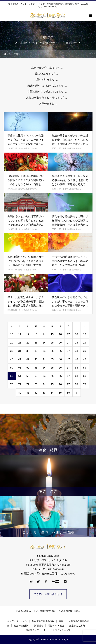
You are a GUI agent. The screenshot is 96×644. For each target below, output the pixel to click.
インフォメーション (17, 621)
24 (44, 343)
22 (28, 343)
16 (60, 334)
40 (12, 359)
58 (76, 368)
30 (12, 351)
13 (36, 334)
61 (20, 376)
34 (44, 351)
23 (36, 343)
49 (85, 359)
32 (28, 351)
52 (28, 368)
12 (28, 334)
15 (52, 334)
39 (85, 351)
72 (28, 384)
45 (52, 359)
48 (76, 359)
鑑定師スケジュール (36, 630)
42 (28, 359)
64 (44, 376)
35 (52, 351)
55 (52, 368)
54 (44, 368)
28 (76, 343)
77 (68, 384)
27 (68, 343)
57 (68, 368)
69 (85, 376)
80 (20, 393)
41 (20, 359)
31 (20, 351)
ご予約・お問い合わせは (48, 594)
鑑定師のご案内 (77, 626)
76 (60, 384)
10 (12, 334)
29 (85, 343)
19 (85, 334)
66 (60, 376)
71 (20, 384)
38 (76, 351)
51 (20, 368)
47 (68, 359)
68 (76, 376)
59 (85, 368)
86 (68, 393)
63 (36, 376)
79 (85, 384)
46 (60, 359)
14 (44, 334)
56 (60, 368)
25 (52, 343)
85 (60, 393)
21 (20, 343)
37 (68, 351)
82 (36, 393)
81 (28, 393)
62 (28, 376)
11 (20, 334)
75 (52, 384)
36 (60, 351)
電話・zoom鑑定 (56, 626)
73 (36, 384)
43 (36, 359)
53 (36, 368)
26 (60, 343)
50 (12, 368)
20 (12, 343)
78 (76, 384)
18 (76, 334)
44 (44, 359)
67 (68, 376)
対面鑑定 (39, 626)
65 (52, 376)
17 (68, 334)
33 (36, 351)
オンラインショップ (60, 630)
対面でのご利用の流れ (43, 621)
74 (44, 384)
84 (52, 393)
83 (44, 393)
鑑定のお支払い (22, 626)
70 (12, 384)
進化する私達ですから (28, 148)
